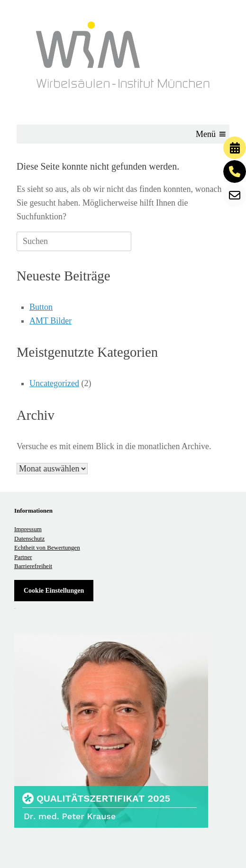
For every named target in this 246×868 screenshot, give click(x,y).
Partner (23, 557)
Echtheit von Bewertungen (47, 547)
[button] (206, 134)
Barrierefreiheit (33, 566)
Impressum (28, 529)
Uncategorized (54, 383)
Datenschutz (29, 538)
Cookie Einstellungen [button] (54, 591)
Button (41, 307)
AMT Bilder (50, 321)
